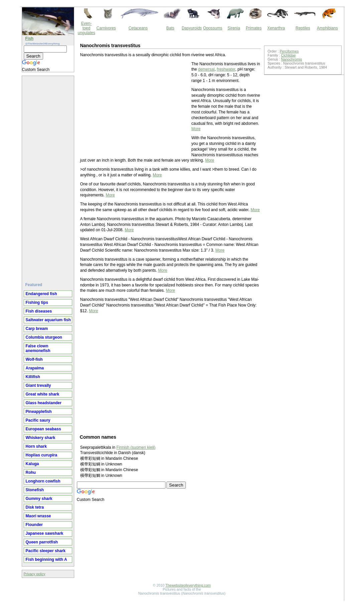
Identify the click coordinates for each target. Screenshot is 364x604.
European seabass (43, 429)
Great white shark (43, 394)
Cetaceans (138, 28)
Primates (254, 28)
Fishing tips (37, 303)
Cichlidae (288, 55)
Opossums (213, 28)
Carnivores (106, 28)
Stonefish (35, 490)
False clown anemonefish (38, 348)
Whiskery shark (41, 438)
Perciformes (289, 51)
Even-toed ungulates (87, 28)
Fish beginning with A (46, 559)
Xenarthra (276, 28)
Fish (30, 38)
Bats (170, 28)
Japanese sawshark (45, 533)
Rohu (31, 472)
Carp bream (37, 329)
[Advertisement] (49, 176)
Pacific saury (38, 420)
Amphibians (327, 28)
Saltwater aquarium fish (48, 320)
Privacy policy (35, 574)
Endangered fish (41, 294)
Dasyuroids (192, 28)
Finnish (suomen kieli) (136, 447)
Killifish (33, 377)
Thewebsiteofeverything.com (188, 585)
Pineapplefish (39, 412)
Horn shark (36, 446)
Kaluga (32, 464)
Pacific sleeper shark (46, 551)
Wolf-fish (34, 359)
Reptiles (303, 28)
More (196, 129)
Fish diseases (39, 311)
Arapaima (35, 368)
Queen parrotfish (42, 542)
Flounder (34, 525)
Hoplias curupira (42, 455)
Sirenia (234, 28)
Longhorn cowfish (43, 481)
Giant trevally (38, 385)
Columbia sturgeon (44, 337)
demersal (206, 69)
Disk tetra (35, 507)
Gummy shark (39, 499)
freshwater (226, 69)
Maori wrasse (38, 516)
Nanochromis (292, 59)
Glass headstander (44, 403)
